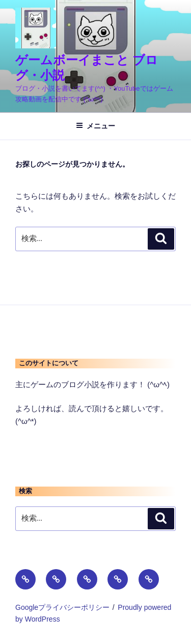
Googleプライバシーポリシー (62, 607)
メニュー (95, 126)
